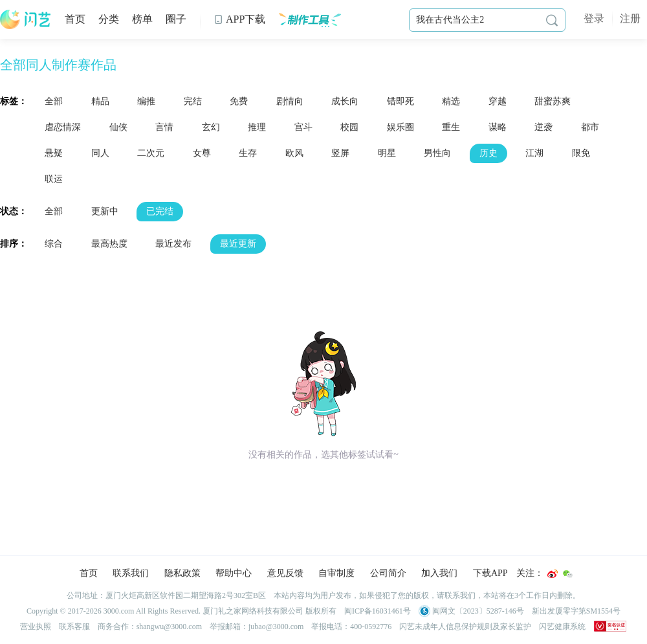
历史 (488, 153)
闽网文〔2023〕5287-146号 (471, 611)
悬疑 (54, 153)
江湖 (534, 153)
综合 (54, 244)
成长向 (345, 101)
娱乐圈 (400, 127)
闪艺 (26, 19)
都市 (590, 127)
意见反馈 (285, 573)
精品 (100, 101)
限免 (581, 153)
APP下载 (239, 19)
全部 (54, 101)
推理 (257, 127)
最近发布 (173, 244)
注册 (630, 18)
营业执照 (36, 627)
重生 (451, 127)
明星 (387, 153)
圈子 (176, 19)
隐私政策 (182, 573)
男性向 (437, 153)
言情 (164, 127)
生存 (248, 153)
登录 (594, 18)
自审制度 (336, 573)
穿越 (498, 101)
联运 (54, 179)
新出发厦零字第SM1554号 (576, 611)
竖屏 (340, 153)
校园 (349, 127)
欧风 (294, 153)
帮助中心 (234, 573)
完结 (193, 101)
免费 (239, 101)
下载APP (490, 573)
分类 (109, 19)
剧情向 (290, 101)
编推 (146, 101)
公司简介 (388, 573)
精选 (451, 101)
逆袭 (543, 127)
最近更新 (238, 244)
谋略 (498, 127)
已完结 (160, 211)
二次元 (151, 153)
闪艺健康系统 (562, 627)
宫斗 (303, 127)
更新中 (105, 211)
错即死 (400, 101)
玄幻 (211, 127)
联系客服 (74, 627)
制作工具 (310, 19)
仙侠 (118, 127)
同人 (100, 153)
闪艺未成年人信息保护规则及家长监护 (465, 627)
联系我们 (131, 573)
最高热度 (109, 244)
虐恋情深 (63, 127)
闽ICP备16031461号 (378, 611)
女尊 (202, 153)
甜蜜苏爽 (553, 101)
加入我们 (439, 573)
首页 (75, 19)
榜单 (142, 19)
